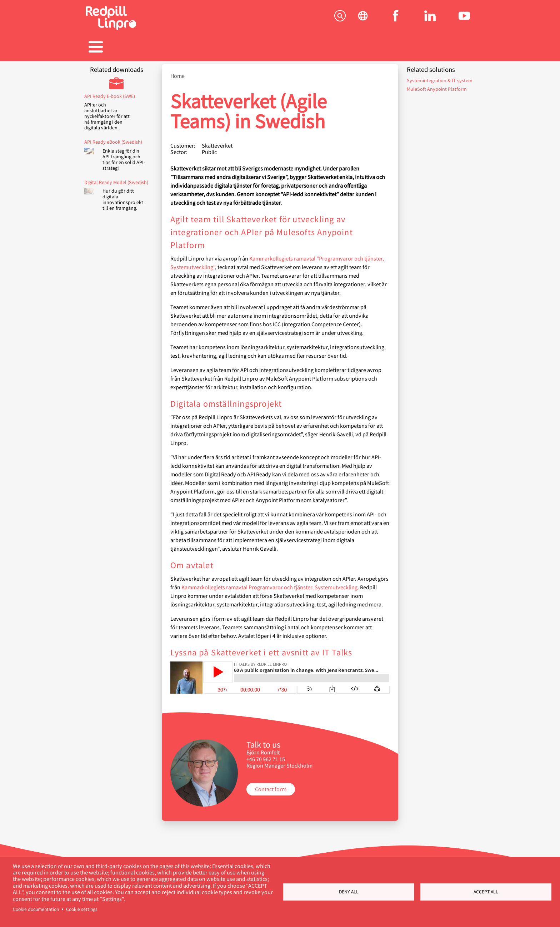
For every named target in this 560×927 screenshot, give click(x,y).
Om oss (391, 48)
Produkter (169, 48)
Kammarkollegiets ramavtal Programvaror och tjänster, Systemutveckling (269, 583)
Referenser (225, 48)
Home (177, 72)
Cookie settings (82, 909)
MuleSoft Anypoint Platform (437, 85)
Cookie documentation (36, 909)
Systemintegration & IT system (440, 77)
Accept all (486, 892)
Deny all (349, 892)
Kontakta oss (446, 48)
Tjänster (114, 48)
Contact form (271, 785)
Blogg (335, 48)
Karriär (280, 48)
